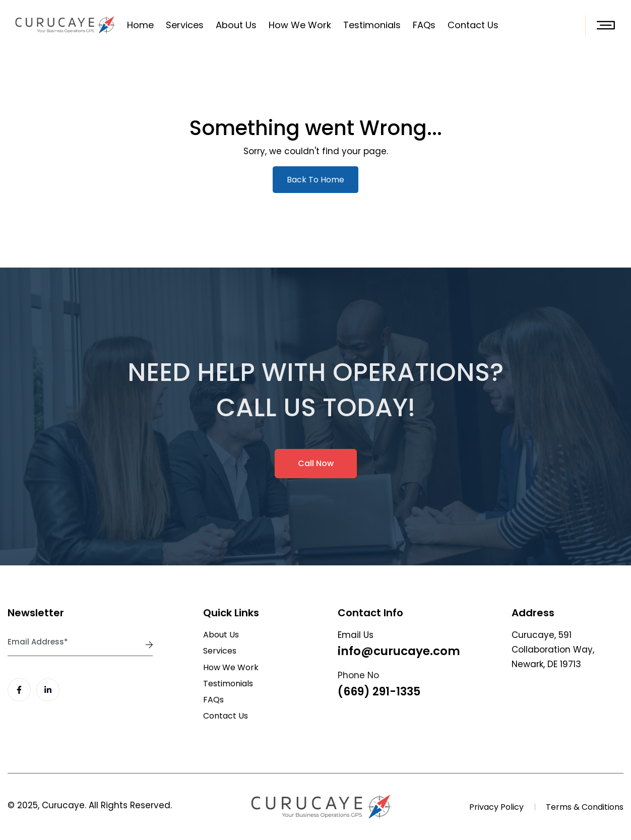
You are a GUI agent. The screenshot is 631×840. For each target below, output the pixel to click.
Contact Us (473, 25)
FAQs (424, 25)
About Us (236, 25)
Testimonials (372, 25)
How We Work (300, 25)
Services (185, 25)
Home (140, 25)
